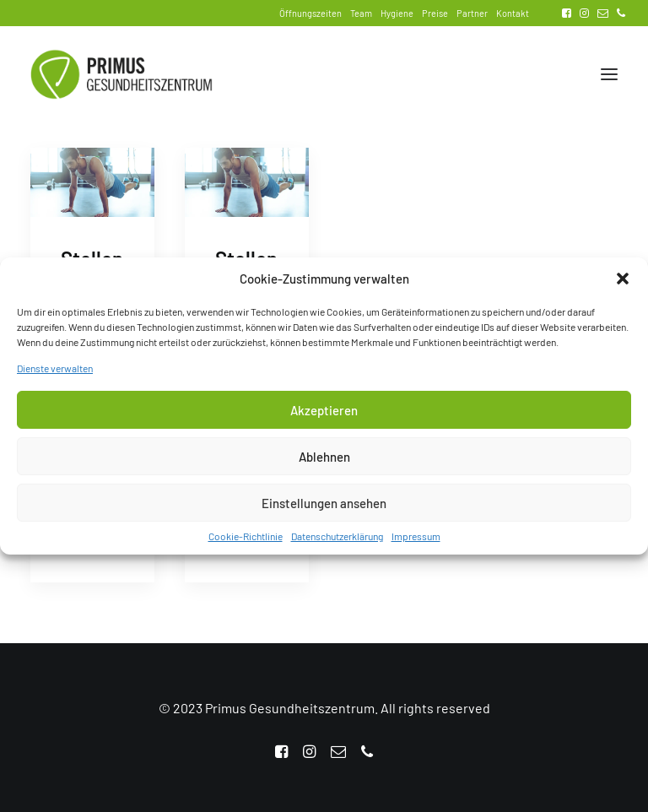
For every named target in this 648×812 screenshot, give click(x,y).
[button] (623, 283)
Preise (435, 13)
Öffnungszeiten (310, 13)
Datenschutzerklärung (337, 540)
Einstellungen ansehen (324, 507)
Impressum (416, 540)
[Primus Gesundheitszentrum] (121, 74)
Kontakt (513, 13)
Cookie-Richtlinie (246, 540)
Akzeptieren (324, 414)
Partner (472, 13)
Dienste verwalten (55, 372)
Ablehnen (324, 461)
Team (361, 13)
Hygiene (397, 13)
